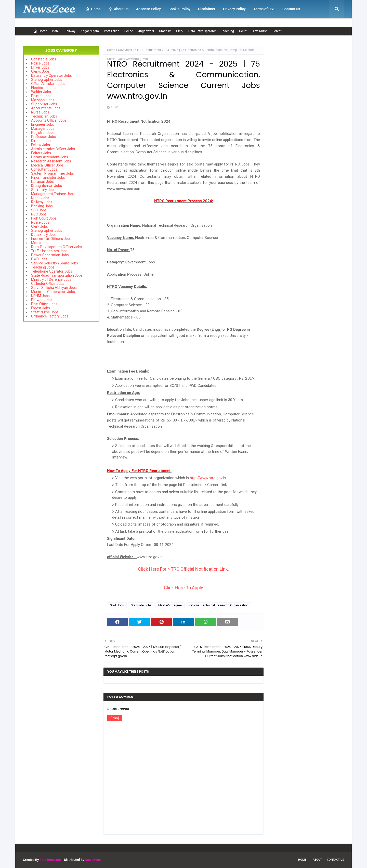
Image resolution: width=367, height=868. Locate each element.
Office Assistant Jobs (48, 84)
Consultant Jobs (44, 169)
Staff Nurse (260, 31)
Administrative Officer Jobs (53, 149)
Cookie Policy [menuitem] (179, 9)
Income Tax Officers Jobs (51, 239)
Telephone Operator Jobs (52, 271)
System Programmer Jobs (53, 173)
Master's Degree (170, 605)
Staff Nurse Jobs (45, 312)
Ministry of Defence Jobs (51, 279)
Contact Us (336, 860)
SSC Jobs (39, 210)
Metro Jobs (40, 243)
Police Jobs (40, 63)
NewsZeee (93, 860)
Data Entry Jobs (44, 235)
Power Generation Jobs (50, 255)
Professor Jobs (43, 137)
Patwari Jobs (42, 300)
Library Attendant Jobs (50, 157)
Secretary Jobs (43, 190)
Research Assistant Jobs (51, 161)
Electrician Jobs (44, 88)
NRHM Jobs (40, 296)
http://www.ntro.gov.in (208, 478)
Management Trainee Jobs (53, 194)
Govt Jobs (125, 50)
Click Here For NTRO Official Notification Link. (183, 569)
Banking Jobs (42, 206)
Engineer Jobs (43, 124)
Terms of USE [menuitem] (264, 9)
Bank (56, 31)
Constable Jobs (44, 59)
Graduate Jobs (141, 605)
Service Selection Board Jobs (55, 263)
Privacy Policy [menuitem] (234, 9)
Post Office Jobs (44, 304)
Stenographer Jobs (47, 80)
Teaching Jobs (43, 267)
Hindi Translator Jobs (48, 177)
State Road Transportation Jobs (57, 275)
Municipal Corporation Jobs (53, 292)
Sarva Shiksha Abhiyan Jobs (54, 288)
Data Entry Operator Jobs (51, 75)
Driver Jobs (40, 67)
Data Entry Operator (202, 31)
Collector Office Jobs (48, 284)
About (317, 860)
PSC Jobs (39, 214)
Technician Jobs (44, 116)
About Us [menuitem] (118, 9)
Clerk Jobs (40, 226)
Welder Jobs (41, 92)
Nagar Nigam (90, 31)
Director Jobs (42, 141)
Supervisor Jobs (44, 104)
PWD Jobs (39, 259)
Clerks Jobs (40, 71)
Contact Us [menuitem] (291, 9)
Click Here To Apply (183, 588)
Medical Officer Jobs (47, 165)
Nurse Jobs (40, 112)
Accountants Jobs (46, 108)
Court (243, 31)
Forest (277, 31)
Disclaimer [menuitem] (207, 9)
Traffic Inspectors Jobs (49, 251)
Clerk (180, 31)
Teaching (227, 31)
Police (129, 31)
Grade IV (165, 31)
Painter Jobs (41, 96)
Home (40, 31)
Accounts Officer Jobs (49, 120)
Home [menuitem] (93, 9)
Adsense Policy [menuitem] (148, 9)
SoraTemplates (51, 860)
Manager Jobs (43, 129)
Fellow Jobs (41, 145)
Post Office (112, 31)
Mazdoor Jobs (43, 100)
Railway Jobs (42, 202)
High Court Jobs (44, 218)
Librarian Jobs (42, 182)
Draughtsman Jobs (47, 186)
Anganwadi (146, 31)
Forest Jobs (41, 308)
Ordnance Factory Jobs (50, 316)
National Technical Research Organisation (219, 605)
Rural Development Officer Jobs (57, 247)
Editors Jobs (41, 153)
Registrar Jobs (43, 133)
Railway (70, 31)
